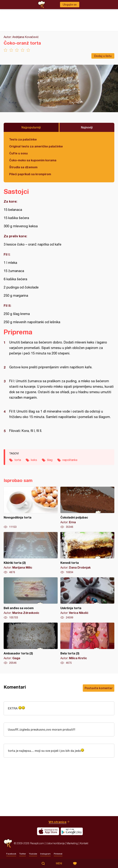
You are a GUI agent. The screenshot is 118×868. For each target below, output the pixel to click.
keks (34, 460)
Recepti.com (8, 843)
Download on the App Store (48, 831)
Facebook (11, 854)
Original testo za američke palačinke (36, 146)
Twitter (23, 854)
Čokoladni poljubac (87, 508)
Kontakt (84, 843)
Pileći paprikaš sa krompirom (30, 174)
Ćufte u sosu (18, 153)
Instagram (45, 854)
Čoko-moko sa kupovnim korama (33, 160)
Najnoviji (87, 127)
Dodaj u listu (103, 56)
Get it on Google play (72, 831)
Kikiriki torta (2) (31, 553)
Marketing (72, 843)
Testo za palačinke (23, 139)
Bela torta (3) (87, 644)
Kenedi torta (87, 553)
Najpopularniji (31, 127)
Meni (59, 863)
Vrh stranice (58, 822)
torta (18, 460)
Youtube (33, 854)
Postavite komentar (99, 688)
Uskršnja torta (87, 598)
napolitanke (70, 460)
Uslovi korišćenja (55, 843)
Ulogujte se (70, 5)
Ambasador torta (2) (31, 644)
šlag (50, 460)
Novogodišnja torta (31, 508)
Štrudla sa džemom (23, 167)
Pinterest (58, 854)
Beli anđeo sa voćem (31, 598)
